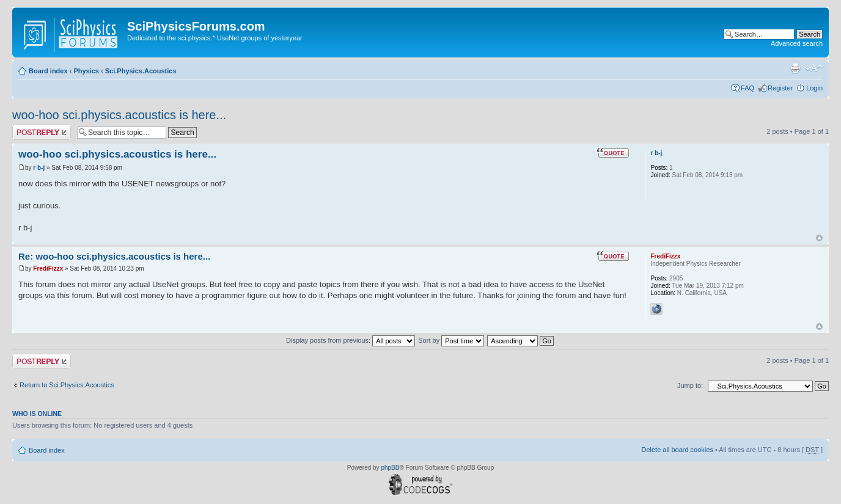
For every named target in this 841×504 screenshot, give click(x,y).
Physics (86, 71)
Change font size (814, 68)
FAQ (747, 88)
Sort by (451, 340)
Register (780, 88)
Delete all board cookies (677, 450)
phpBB (390, 468)
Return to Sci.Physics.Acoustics (67, 385)
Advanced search (797, 43)
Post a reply (42, 132)
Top (819, 238)
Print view (795, 68)
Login (814, 88)
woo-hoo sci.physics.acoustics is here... (119, 115)
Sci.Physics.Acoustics (141, 71)
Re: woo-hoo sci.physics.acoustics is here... (114, 256)
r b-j (39, 168)
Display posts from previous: (351, 340)
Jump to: (690, 385)
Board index (48, 71)
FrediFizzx (48, 268)
